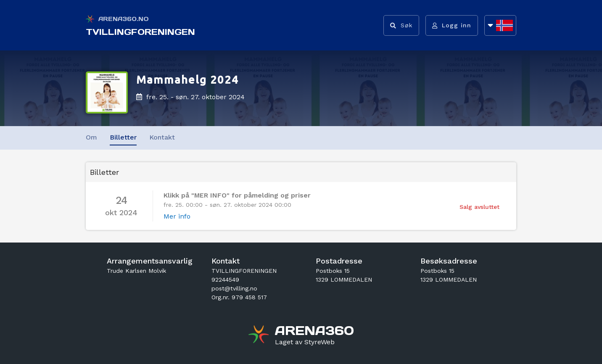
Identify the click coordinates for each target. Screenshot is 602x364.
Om (91, 137)
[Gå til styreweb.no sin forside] (305, 342)
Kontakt (162, 137)
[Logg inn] (452, 25)
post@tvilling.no (234, 288)
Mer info (177, 216)
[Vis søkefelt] (401, 25)
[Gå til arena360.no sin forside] (260, 335)
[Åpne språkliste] (500, 25)
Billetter (123, 137)
